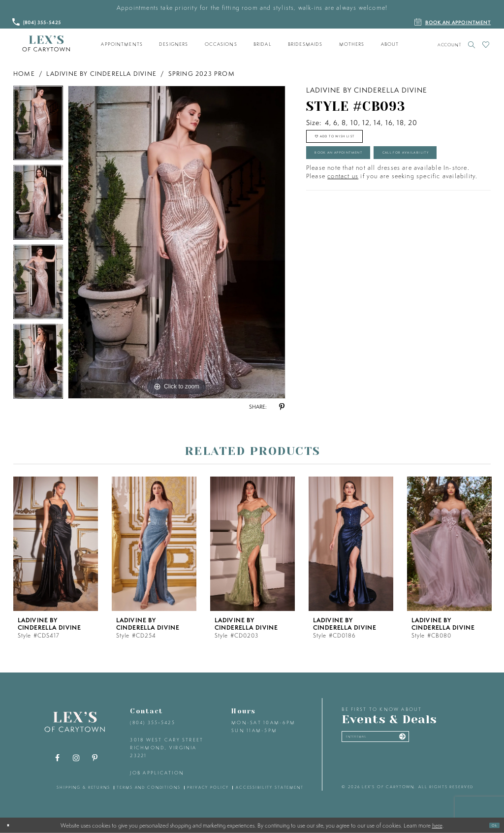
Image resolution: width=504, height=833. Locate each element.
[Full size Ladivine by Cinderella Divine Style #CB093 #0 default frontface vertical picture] (177, 242)
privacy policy (208, 787)
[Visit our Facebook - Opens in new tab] (58, 758)
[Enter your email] (401, 741)
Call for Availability (362, 197)
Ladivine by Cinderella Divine (101, 74)
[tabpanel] (38, 126)
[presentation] (56, 544)
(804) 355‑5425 (152, 722)
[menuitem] (122, 44)
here (437, 825)
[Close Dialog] (11, 825)
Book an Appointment (364, 170)
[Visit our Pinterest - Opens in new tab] (95, 758)
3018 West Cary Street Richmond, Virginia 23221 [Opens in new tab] (167, 747)
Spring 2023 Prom (202, 74)
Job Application (157, 773)
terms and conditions (148, 787)
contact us (343, 225)
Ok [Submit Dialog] (491, 825)
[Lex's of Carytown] (46, 44)
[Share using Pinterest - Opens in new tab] (282, 407)
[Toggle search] (472, 45)
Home (24, 74)
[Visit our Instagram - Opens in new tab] (76, 758)
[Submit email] (449, 741)
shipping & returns (83, 787)
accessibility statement (270, 787)
